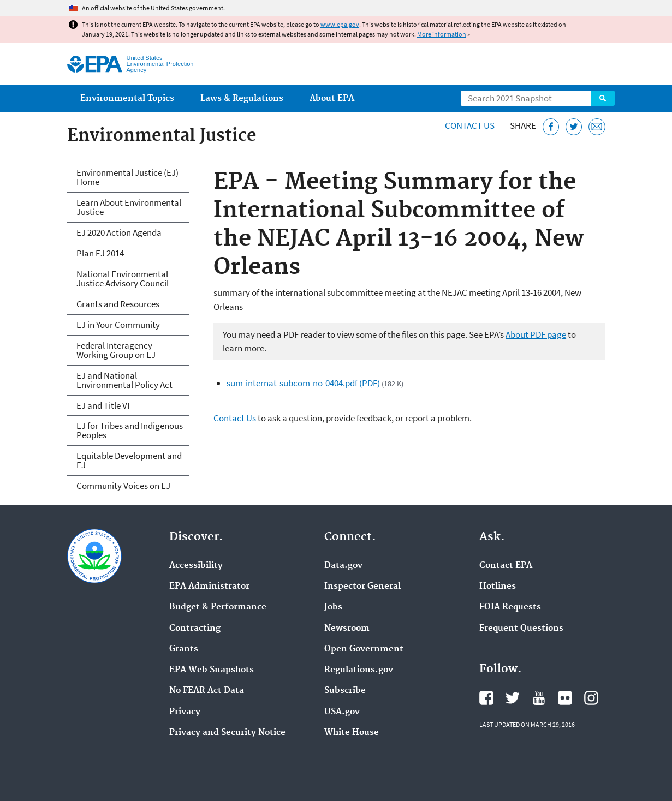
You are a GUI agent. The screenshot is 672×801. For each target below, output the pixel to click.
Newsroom (347, 629)
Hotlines (498, 587)
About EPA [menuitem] (332, 98)
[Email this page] (597, 127)
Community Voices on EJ (123, 486)
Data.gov (343, 566)
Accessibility (196, 566)
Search (603, 98)
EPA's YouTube (539, 698)
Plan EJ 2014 (100, 253)
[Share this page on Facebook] (551, 127)
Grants (184, 649)
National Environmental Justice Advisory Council (123, 279)
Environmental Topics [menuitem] (127, 98)
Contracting (195, 629)
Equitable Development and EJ (129, 460)
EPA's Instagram (591, 698)
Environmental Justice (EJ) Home (127, 177)
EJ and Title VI (103, 405)
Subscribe (345, 691)
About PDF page (536, 334)
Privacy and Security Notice (227, 733)
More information (442, 34)
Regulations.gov (359, 670)
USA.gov (342, 712)
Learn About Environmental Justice (129, 207)
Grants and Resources (118, 304)
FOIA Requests (510, 607)
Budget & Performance (218, 607)
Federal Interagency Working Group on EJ (116, 350)
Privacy (185, 712)
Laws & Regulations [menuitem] (242, 98)
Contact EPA (506, 566)
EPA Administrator (209, 587)
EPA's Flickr (565, 698)
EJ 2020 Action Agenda (119, 232)
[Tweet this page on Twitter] (574, 127)
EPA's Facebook (486, 698)
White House (352, 733)
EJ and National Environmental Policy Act (124, 380)
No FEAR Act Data (207, 691)
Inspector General (362, 587)
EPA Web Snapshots (212, 670)
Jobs (333, 607)
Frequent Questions (521, 629)
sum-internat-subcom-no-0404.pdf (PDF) (303, 383)
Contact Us (470, 125)
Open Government (364, 649)
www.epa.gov (340, 24)
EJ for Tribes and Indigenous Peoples (130, 430)
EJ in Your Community (118, 325)
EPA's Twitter (513, 698)
